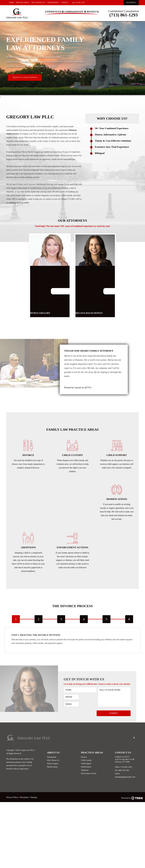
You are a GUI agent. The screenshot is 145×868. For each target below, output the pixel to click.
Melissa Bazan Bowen (95, 291)
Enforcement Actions (89, 773)
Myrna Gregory (50, 291)
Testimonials (53, 3)
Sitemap (34, 797)
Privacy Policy (12, 797)
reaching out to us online (19, 203)
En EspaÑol (131, 3)
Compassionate (74, 12)
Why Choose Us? (38, 3)
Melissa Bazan (52, 767)
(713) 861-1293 (79, 3)
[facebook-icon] (130, 736)
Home (11, 3)
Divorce (84, 757)
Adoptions (85, 770)
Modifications (86, 767)
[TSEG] (132, 798)
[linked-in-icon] (138, 736)
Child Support (86, 764)
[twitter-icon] (134, 738)
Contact (65, 3)
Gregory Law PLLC (28, 750)
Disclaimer (24, 797)
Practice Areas (23, 3)
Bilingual (93, 12)
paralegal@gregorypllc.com (125, 777)
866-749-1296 (124, 770)
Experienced (53, 12)
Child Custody (86, 760)
